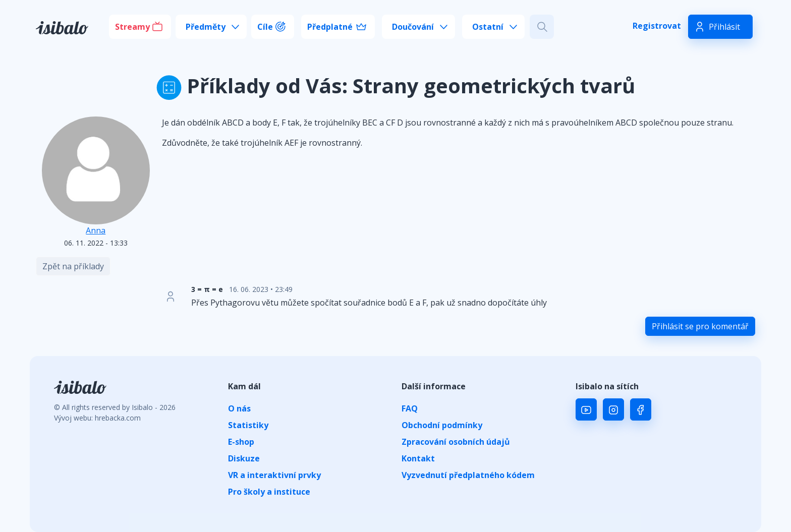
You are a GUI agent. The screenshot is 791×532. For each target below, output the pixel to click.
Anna (96, 230)
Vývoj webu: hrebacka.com (97, 418)
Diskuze (244, 458)
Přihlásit (724, 27)
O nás (239, 408)
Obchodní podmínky (442, 425)
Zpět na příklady (73, 266)
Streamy (132, 27)
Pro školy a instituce (269, 492)
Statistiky (248, 425)
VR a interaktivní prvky (274, 475)
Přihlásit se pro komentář (700, 326)
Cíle (265, 27)
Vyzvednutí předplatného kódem (468, 475)
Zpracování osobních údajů (456, 442)
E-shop (241, 442)
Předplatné (330, 27)
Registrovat (657, 26)
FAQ (410, 408)
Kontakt (418, 458)
